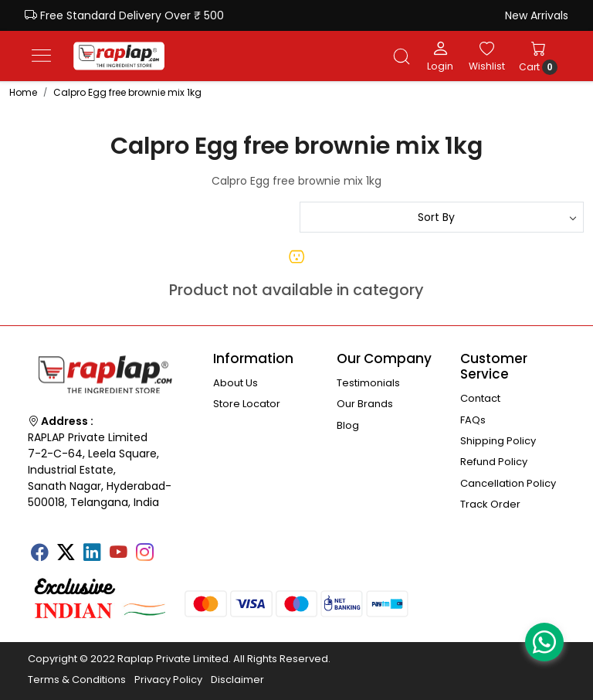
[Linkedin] (92, 554)
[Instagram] (144, 554)
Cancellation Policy (508, 483)
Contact (480, 398)
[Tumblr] (171, 547)
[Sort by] (442, 217)
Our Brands (365, 404)
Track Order (490, 504)
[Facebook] (39, 554)
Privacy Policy (168, 680)
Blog (348, 425)
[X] (66, 554)
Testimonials (368, 383)
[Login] (440, 56)
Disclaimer (237, 680)
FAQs (473, 420)
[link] (402, 56)
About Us (236, 383)
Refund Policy (494, 462)
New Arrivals (537, 15)
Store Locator (247, 404)
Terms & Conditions (77, 680)
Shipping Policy (498, 441)
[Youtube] (118, 554)
